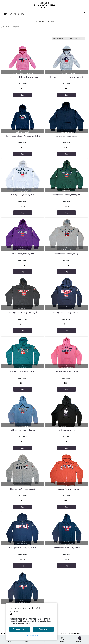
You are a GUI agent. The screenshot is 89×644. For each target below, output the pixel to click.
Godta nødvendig (20, 629)
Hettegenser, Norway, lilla (23, 254)
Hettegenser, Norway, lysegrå (67, 254)
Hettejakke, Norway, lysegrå (23, 489)
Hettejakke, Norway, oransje (66, 489)
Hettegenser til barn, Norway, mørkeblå (23, 136)
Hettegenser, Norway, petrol (23, 371)
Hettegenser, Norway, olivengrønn (67, 195)
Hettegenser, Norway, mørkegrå (23, 312)
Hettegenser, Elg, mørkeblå (67, 136)
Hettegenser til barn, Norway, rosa (23, 77)
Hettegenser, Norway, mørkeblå (66, 312)
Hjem (2, 27)
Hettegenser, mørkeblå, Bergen (67, 548)
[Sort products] (77, 38)
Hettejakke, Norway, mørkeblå (23, 548)
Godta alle (43, 629)
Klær (7, 27)
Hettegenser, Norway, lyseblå (23, 430)
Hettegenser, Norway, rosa (66, 371)
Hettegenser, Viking (67, 430)
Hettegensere (15, 27)
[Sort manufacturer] (60, 38)
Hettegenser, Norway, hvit (23, 195)
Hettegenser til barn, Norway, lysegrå (66, 77)
